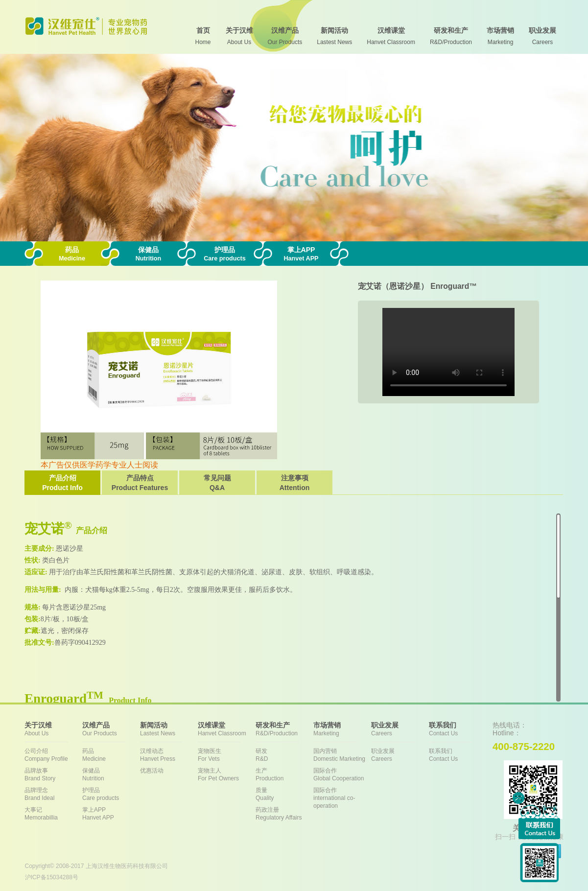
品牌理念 (53, 794)
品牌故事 (53, 775)
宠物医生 (227, 755)
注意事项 (294, 483)
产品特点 (140, 483)
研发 (284, 755)
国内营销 (342, 755)
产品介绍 (62, 483)
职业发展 (400, 755)
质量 (284, 794)
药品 (111, 755)
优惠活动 (152, 771)
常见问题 (217, 483)
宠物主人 (227, 775)
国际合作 (342, 775)
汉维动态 (169, 755)
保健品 (111, 775)
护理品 (111, 794)
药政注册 (284, 814)
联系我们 (458, 755)
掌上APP (111, 814)
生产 (284, 775)
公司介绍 (53, 755)
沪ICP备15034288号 (52, 877)
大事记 (53, 814)
